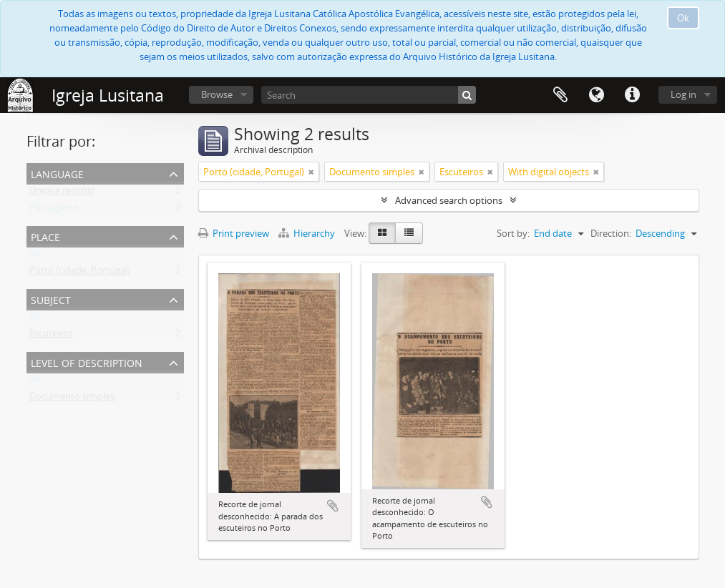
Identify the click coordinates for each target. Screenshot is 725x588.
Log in (683, 94)
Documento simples (72, 399)
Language (596, 95)
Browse (217, 94)
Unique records (62, 193)
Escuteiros (51, 336)
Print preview (234, 233)
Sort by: (513, 233)
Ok (683, 18)
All (34, 256)
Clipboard (560, 95)
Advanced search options (449, 200)
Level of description (87, 362)
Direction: (611, 233)
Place (45, 236)
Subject (51, 299)
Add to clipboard (333, 506)
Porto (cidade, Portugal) (80, 273)
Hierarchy (308, 233)
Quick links (632, 95)
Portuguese (54, 210)
